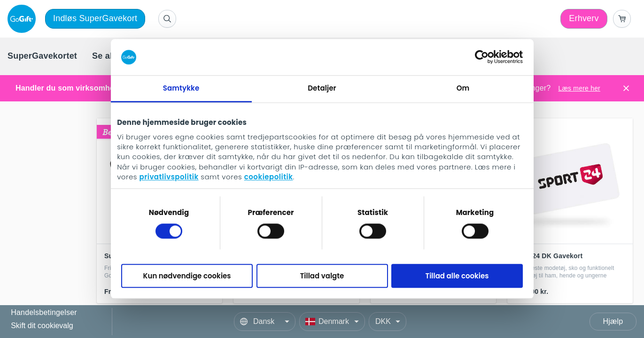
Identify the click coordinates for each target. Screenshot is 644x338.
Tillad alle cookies (457, 276)
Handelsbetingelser (44, 313)
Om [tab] (463, 88)
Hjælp (613, 321)
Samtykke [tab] (181, 88)
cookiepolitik (269, 177)
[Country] (332, 322)
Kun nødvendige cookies (187, 276)
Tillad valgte (322, 276)
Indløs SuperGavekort (95, 18)
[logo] (23, 19)
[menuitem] (42, 56)
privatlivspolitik (169, 177)
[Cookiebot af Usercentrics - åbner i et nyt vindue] (482, 57)
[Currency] (388, 322)
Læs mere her (579, 88)
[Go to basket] (622, 19)
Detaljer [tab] (322, 88)
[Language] (265, 322)
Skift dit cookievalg (42, 326)
